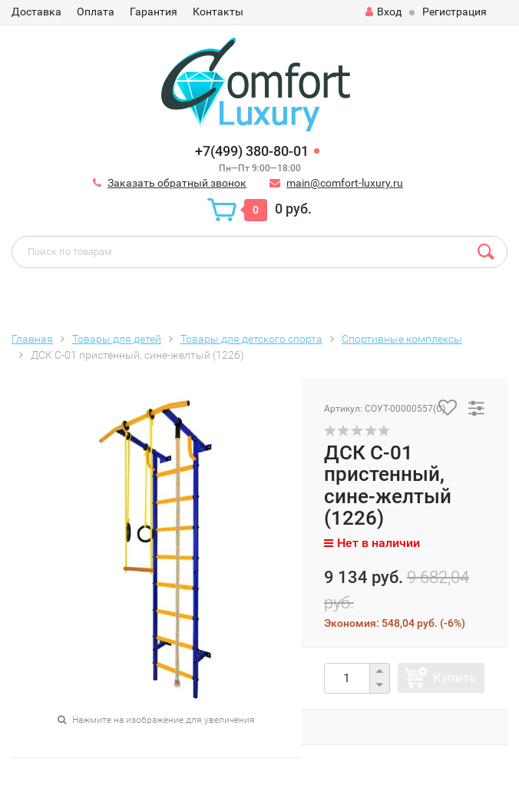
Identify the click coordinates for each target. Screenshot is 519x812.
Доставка (36, 12)
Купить (455, 678)
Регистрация (455, 12)
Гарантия (154, 12)
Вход (383, 12)
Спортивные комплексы (402, 339)
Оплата (96, 12)
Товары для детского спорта (251, 339)
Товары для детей (117, 339)
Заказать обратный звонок (177, 183)
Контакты (218, 12)
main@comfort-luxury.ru (345, 183)
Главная (32, 339)
